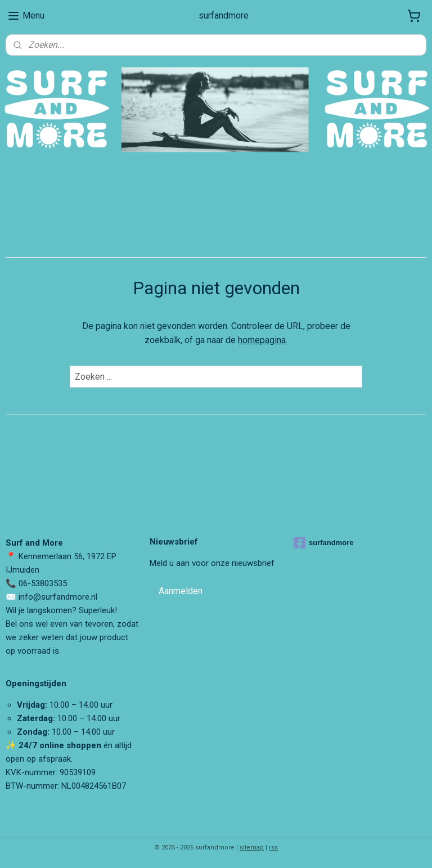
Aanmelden (181, 591)
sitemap (252, 847)
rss (273, 847)
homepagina (262, 341)
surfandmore (323, 543)
